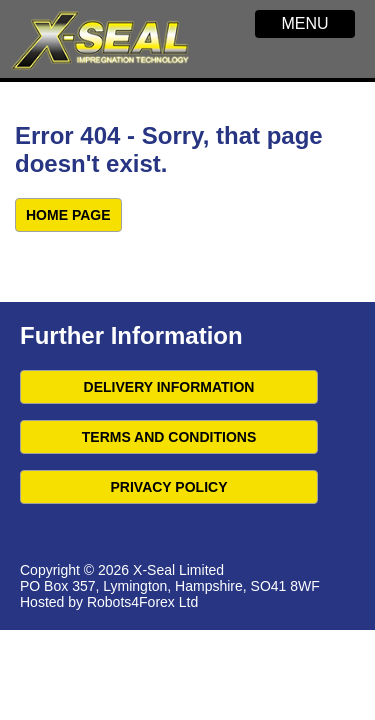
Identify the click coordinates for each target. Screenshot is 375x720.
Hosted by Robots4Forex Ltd (109, 602)
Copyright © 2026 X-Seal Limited (122, 570)
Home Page (68, 215)
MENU (304, 23)
